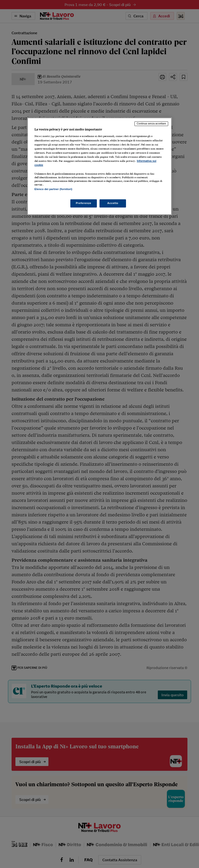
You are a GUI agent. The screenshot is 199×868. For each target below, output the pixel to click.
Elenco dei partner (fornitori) (53, 189)
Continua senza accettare (151, 123)
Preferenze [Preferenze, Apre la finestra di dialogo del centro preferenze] (84, 203)
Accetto (113, 203)
